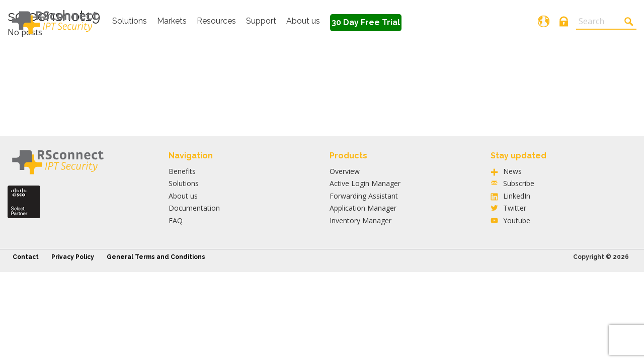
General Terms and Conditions (156, 257)
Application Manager (363, 208)
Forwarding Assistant (364, 196)
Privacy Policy (73, 257)
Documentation (194, 208)
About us (303, 21)
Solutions (130, 21)
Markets (172, 21)
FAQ (176, 220)
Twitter (515, 208)
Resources (216, 21)
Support (261, 21)
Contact (26, 257)
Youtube (517, 220)
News (512, 171)
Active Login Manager (365, 183)
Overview (345, 171)
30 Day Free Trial (366, 22)
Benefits (182, 171)
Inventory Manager (360, 220)
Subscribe (519, 183)
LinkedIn (517, 196)
